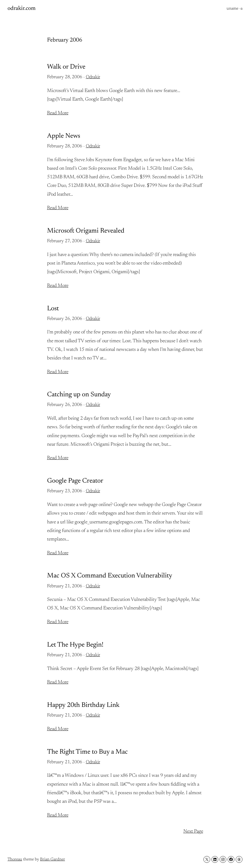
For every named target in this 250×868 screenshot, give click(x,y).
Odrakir (93, 77)
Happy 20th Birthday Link (83, 705)
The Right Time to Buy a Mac (87, 752)
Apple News (64, 136)
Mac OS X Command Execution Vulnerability (110, 576)
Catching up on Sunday (79, 395)
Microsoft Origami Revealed (86, 231)
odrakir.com (22, 9)
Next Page (193, 831)
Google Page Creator (75, 481)
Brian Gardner (53, 859)
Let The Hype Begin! (75, 645)
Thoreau (15, 859)
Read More (58, 113)
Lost (53, 309)
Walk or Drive (66, 67)
